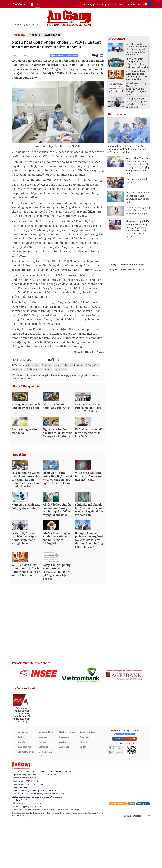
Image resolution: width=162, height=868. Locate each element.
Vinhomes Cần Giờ (136, 270)
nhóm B (96, 365)
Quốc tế (21, 790)
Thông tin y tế (52, 35)
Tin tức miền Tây (26, 800)
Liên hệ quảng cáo (94, 4)
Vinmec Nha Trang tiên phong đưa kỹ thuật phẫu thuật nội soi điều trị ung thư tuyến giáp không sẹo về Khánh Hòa (138, 166)
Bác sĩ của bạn (118, 114)
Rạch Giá (28, 369)
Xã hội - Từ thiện (87, 780)
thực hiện (69, 365)
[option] (39, 721)
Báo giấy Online (116, 4)
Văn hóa (42, 790)
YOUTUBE (131, 786)
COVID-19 (59, 365)
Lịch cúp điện (135, 4)
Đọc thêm (19, 471)
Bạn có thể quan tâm (27, 387)
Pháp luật (84, 785)
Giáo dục (43, 785)
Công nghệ (64, 785)
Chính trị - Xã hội (67, 780)
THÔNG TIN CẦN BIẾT (25, 736)
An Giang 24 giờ (46, 780)
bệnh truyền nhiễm (83, 365)
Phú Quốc (38, 369)
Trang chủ (19, 35)
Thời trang (64, 795)
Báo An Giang (61, 369)
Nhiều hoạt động (32, 365)
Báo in (131, 851)
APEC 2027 (17, 369)
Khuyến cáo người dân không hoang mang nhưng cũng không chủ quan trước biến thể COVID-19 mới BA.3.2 (138, 229)
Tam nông (43, 795)
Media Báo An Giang (45, 801)
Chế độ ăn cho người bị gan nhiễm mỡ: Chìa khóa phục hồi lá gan (138, 210)
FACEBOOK (119, 786)
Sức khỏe (35, 35)
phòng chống (47, 365)
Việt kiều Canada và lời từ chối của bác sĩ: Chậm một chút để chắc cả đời (138, 197)
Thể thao (63, 790)
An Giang (48, 369)
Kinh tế (21, 785)
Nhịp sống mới (25, 795)
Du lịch (83, 795)
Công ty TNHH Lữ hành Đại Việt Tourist (127, 265)
